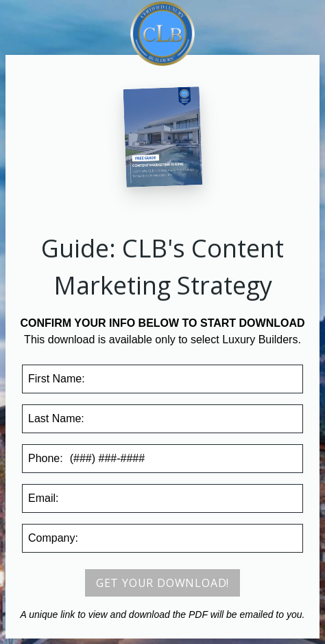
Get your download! (162, 583)
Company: (53, 538)
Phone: (46, 458)
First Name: (57, 379)
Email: (43, 498)
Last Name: (56, 418)
